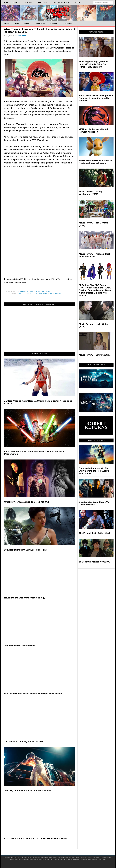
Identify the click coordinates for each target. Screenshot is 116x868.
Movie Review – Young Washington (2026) (90, 193)
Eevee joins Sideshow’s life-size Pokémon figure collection (95, 162)
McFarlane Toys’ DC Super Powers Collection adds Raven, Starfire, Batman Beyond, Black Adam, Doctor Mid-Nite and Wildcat (95, 290)
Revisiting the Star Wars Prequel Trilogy (25, 598)
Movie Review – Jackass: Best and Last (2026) (94, 255)
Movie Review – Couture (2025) (95, 355)
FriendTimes (49, 294)
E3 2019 (19, 294)
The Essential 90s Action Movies (96, 533)
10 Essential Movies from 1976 (95, 562)
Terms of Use (63, 860)
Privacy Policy (75, 860)
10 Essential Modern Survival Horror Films (26, 550)
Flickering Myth (58, 13)
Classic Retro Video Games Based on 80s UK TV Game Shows (36, 838)
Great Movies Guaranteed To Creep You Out (27, 502)
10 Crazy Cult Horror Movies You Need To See (28, 791)
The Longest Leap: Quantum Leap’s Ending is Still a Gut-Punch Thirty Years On (94, 64)
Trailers (37, 292)
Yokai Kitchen (60, 294)
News (31, 292)
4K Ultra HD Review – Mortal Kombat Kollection (93, 131)
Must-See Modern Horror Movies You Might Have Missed (33, 694)
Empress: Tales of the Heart (33, 294)
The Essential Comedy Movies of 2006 (24, 742)
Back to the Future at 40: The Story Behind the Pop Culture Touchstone (94, 471)
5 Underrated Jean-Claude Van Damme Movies (95, 503)
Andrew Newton (22, 292)
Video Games (46, 292)
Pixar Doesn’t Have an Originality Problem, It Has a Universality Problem (96, 98)
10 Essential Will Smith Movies (20, 646)
